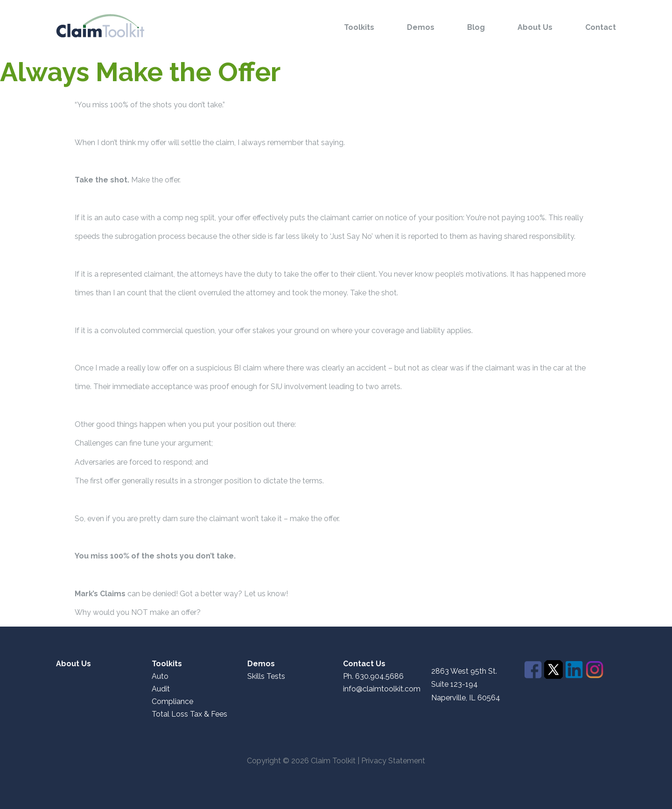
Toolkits (359, 28)
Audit (161, 689)
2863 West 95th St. (464, 671)
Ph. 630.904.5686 (373, 676)
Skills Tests (266, 676)
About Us (535, 28)
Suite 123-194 (455, 684)
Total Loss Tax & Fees (189, 714)
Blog (476, 28)
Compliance (172, 702)
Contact (601, 28)
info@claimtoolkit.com (382, 689)
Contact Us (364, 664)
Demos (421, 28)
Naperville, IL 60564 (466, 698)
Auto (160, 676)
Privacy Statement (393, 761)
